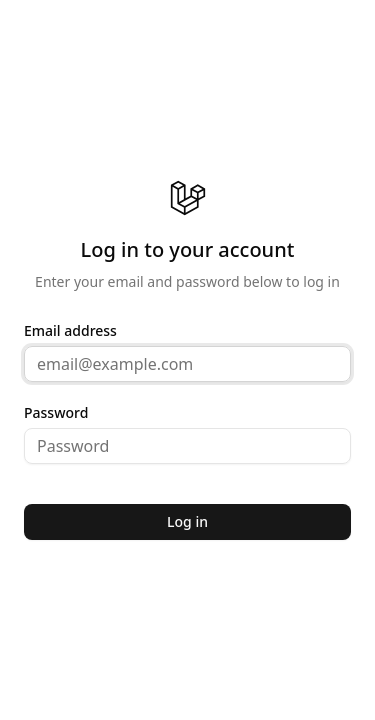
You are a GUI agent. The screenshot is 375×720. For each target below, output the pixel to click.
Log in (187, 521)
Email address (70, 331)
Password (56, 413)
